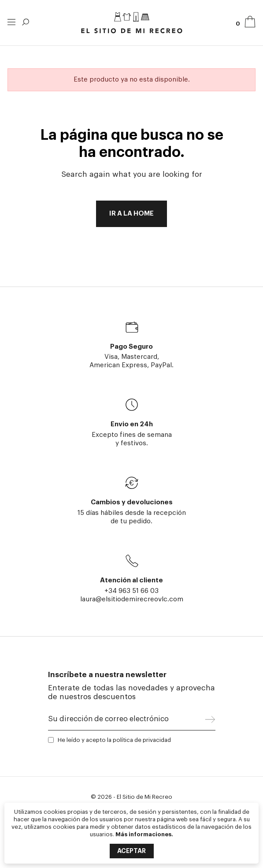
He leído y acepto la (114, 740)
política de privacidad (142, 740)
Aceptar (131, 851)
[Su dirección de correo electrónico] (127, 721)
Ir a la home (131, 214)
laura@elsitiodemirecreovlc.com (132, 599)
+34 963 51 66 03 (131, 591)
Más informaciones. (144, 834)
